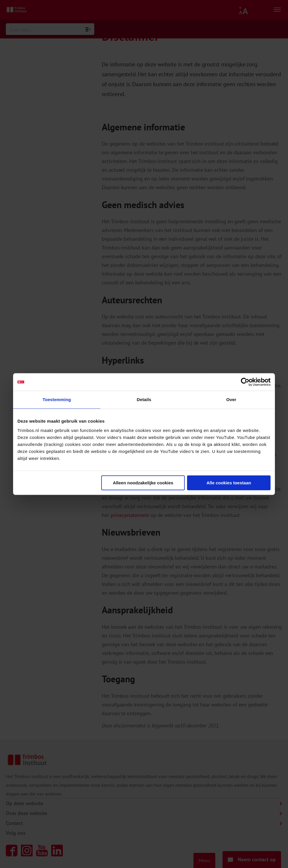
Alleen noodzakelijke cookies (143, 483)
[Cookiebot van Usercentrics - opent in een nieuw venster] (245, 382)
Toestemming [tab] (57, 400)
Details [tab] (144, 400)
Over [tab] (231, 400)
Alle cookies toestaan (229, 483)
